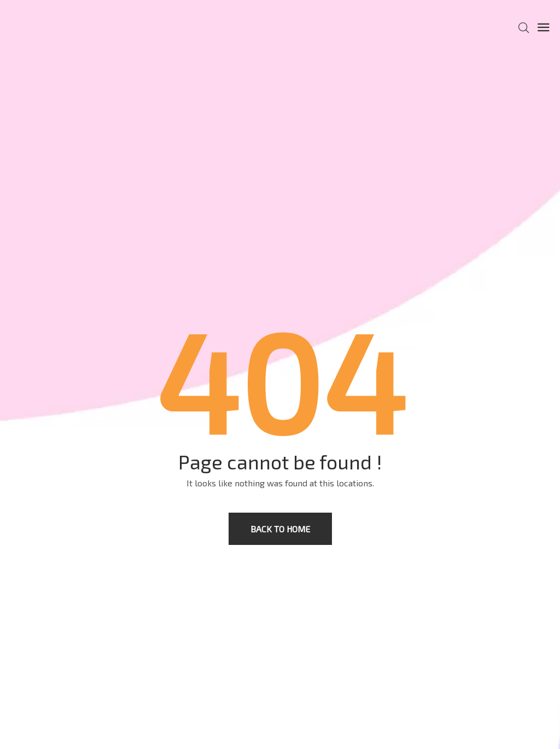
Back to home (280, 529)
